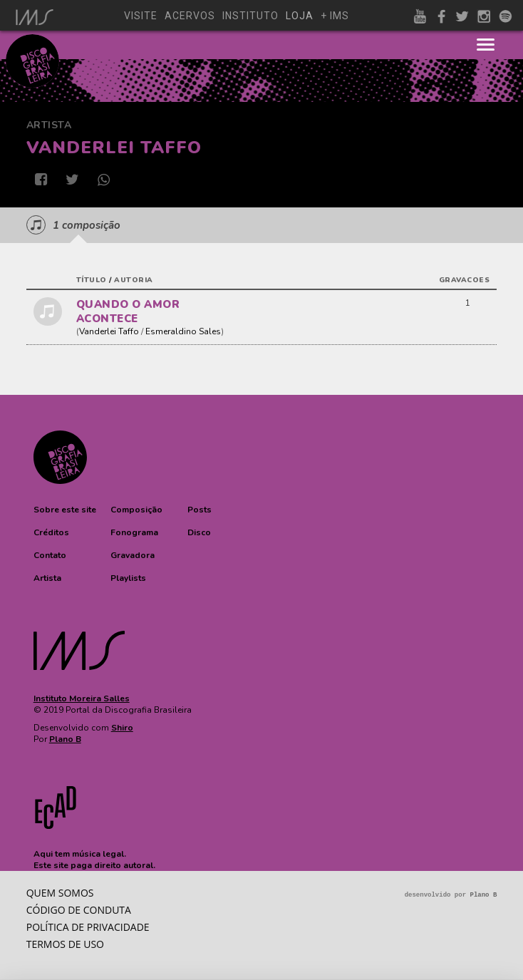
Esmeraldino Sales (183, 331)
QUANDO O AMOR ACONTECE (128, 311)
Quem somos (60, 893)
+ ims (335, 16)
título (92, 280)
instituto (250, 16)
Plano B (65, 739)
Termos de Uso (65, 944)
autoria (134, 280)
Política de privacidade (88, 927)
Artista (49, 125)
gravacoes (465, 280)
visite (141, 16)
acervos (190, 16)
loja (300, 16)
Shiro (122, 728)
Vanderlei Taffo (109, 331)
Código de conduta (79, 910)
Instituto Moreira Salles (82, 698)
